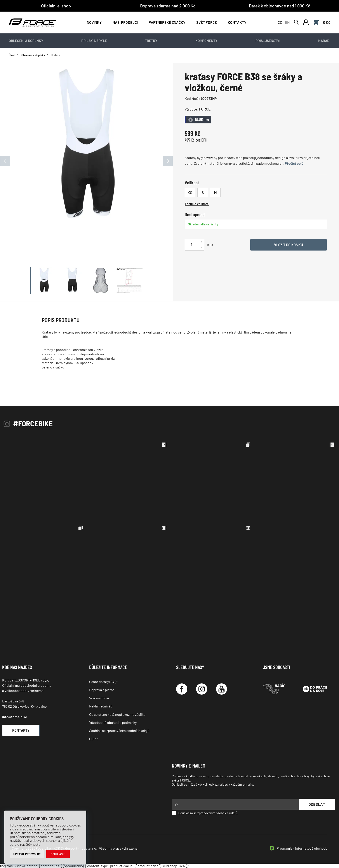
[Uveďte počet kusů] (191, 244)
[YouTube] (222, 689)
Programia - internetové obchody (302, 848)
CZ (280, 22)
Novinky (94, 22)
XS (190, 192)
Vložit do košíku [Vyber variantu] (289, 245)
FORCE (205, 109)
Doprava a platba (102, 690)
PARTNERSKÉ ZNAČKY (167, 22)
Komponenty (206, 41)
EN (287, 22)
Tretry (151, 41)
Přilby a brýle (94, 41)
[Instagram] (202, 689)
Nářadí (324, 41)
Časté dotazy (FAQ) (103, 682)
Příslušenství (268, 41)
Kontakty (237, 22)
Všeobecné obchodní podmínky (113, 722)
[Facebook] (182, 689)
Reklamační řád (101, 706)
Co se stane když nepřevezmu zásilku (117, 714)
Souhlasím (58, 854)
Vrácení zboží (99, 698)
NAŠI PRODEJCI (125, 22)
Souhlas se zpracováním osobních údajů (119, 731)
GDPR (93, 739)
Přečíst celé (294, 163)
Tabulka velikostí (197, 204)
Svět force (207, 22)
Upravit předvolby (27, 854)
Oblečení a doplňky (26, 41)
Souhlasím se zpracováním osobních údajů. (205, 813)
